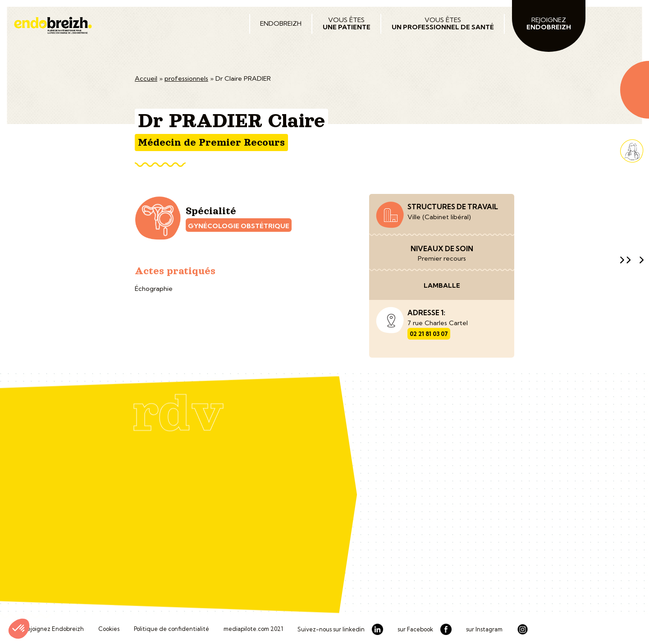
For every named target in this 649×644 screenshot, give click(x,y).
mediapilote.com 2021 (253, 629)
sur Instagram (484, 630)
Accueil (146, 78)
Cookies (109, 629)
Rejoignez (549, 23)
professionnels (186, 78)
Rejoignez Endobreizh (53, 629)
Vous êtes (347, 23)
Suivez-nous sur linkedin (331, 630)
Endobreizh (281, 23)
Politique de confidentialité (171, 629)
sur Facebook (415, 630)
